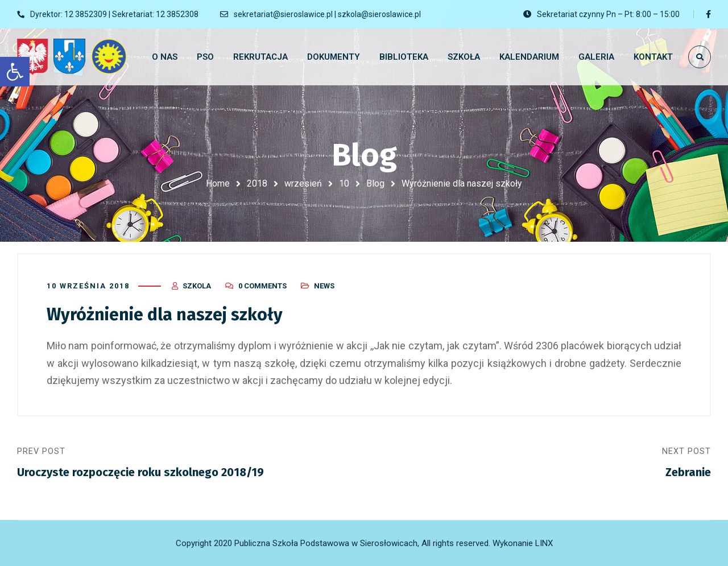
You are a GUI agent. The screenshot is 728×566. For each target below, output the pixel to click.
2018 (257, 183)
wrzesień (303, 183)
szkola (197, 286)
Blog (375, 183)
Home (218, 183)
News (324, 286)
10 (344, 183)
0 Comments (262, 286)
